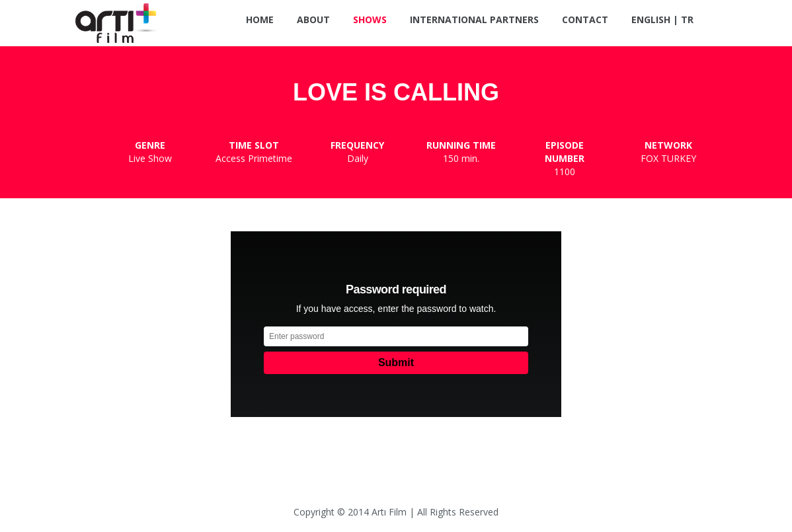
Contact (585, 19)
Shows (370, 19)
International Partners (474, 19)
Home (260, 19)
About (313, 19)
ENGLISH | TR (662, 19)
